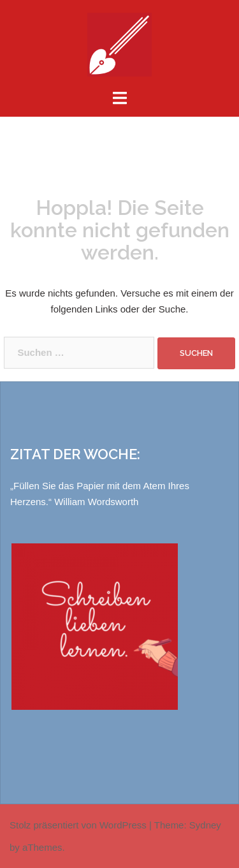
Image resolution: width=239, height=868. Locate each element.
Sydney (205, 825)
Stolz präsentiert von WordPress (78, 825)
